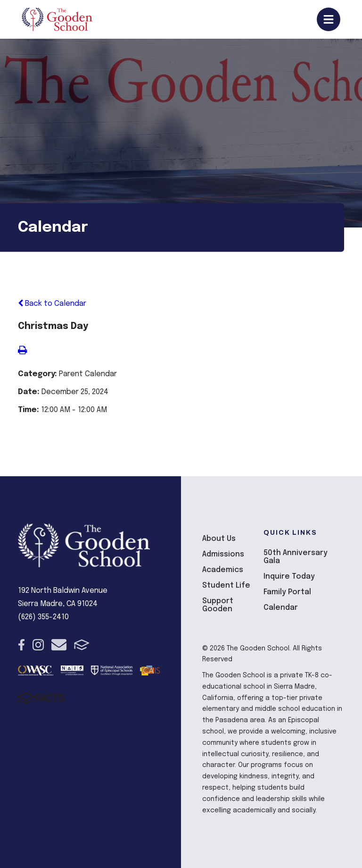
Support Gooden (218, 605)
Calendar (281, 608)
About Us (219, 539)
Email (59, 645)
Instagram (38, 645)
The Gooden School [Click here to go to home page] (57, 19)
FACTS (82, 645)
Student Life (226, 586)
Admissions (223, 554)
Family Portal (287, 592)
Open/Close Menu (329, 19)
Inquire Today (289, 577)
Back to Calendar (52, 304)
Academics (223, 570)
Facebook (21, 645)
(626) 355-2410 (43, 617)
